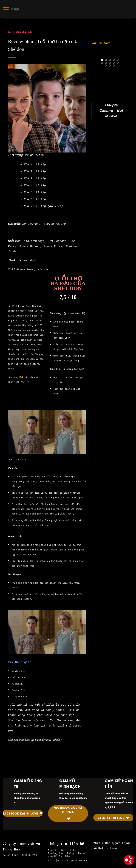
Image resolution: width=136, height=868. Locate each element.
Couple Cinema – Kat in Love (111, 110)
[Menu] (11, 9)
